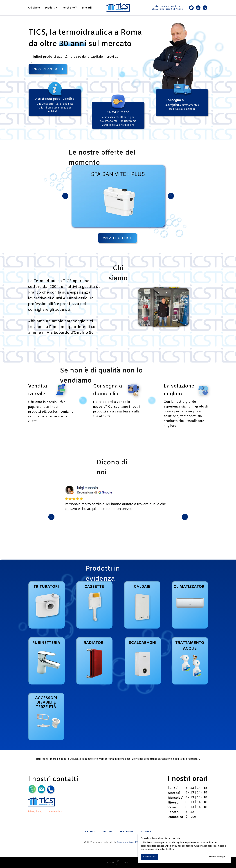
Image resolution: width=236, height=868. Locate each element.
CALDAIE (142, 587)
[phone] (205, 8)
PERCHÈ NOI (126, 832)
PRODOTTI (108, 832)
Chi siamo (34, 8)
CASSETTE (94, 587)
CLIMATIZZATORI (190, 587)
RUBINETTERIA (46, 643)
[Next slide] (185, 517)
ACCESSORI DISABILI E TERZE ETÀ (46, 703)
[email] (198, 8)
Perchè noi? (70, 8)
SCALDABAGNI (143, 643)
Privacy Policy (35, 811)
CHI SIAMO (91, 832)
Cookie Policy (55, 812)
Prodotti (50, 8)
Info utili (87, 8)
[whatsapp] (191, 8)
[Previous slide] (51, 517)
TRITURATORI (46, 587)
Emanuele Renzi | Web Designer (134, 843)
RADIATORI (94, 643)
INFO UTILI (145, 832)
